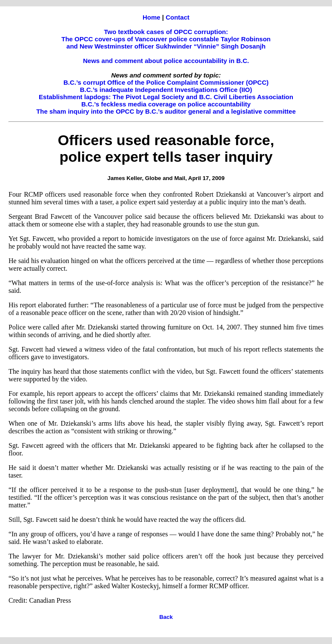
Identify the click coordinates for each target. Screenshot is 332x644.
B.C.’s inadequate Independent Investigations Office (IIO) (166, 90)
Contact (177, 17)
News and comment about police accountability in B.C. (166, 61)
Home (152, 17)
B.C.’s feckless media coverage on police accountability (166, 104)
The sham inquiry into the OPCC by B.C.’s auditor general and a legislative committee (166, 111)
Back (166, 617)
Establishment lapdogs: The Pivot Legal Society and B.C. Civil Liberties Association (166, 97)
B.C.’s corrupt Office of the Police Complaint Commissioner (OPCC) (166, 82)
